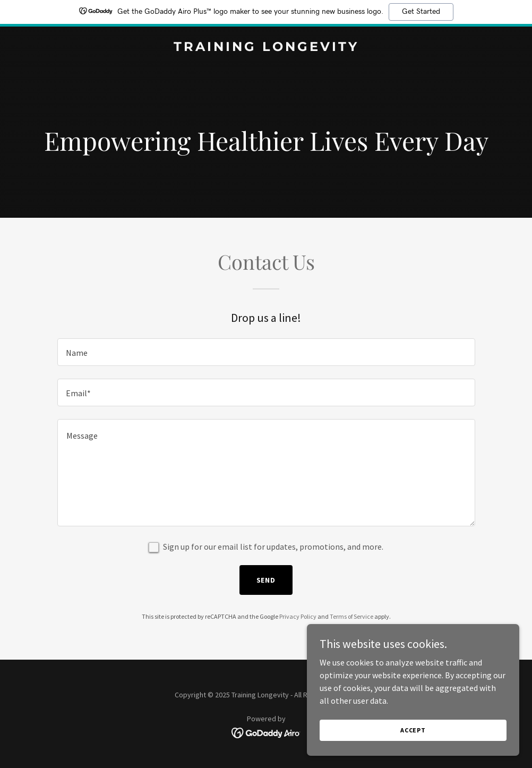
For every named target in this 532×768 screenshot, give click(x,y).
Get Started (421, 12)
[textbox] (266, 352)
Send (266, 580)
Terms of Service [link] (351, 616)
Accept (413, 730)
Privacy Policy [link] (298, 616)
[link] (266, 48)
